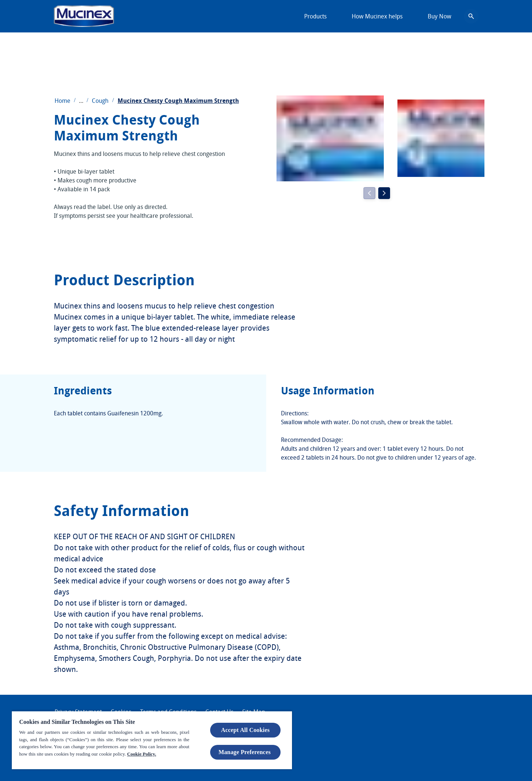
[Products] (315, 16)
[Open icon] (471, 16)
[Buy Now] (439, 16)
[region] (152, 740)
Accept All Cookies (246, 730)
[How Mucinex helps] (377, 16)
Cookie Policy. (142, 754)
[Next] (384, 193)
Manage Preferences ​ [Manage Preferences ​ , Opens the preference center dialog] (246, 752)
